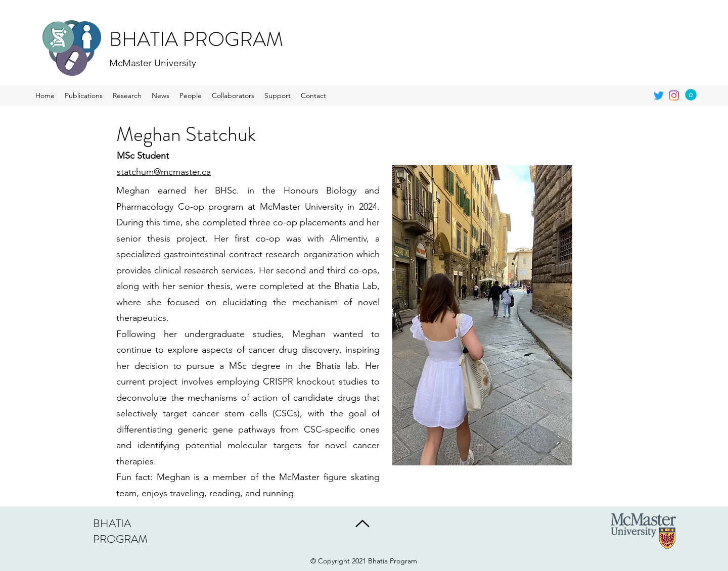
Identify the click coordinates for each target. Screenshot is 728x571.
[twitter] (659, 96)
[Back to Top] (361, 524)
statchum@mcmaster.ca (164, 172)
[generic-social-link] (674, 96)
